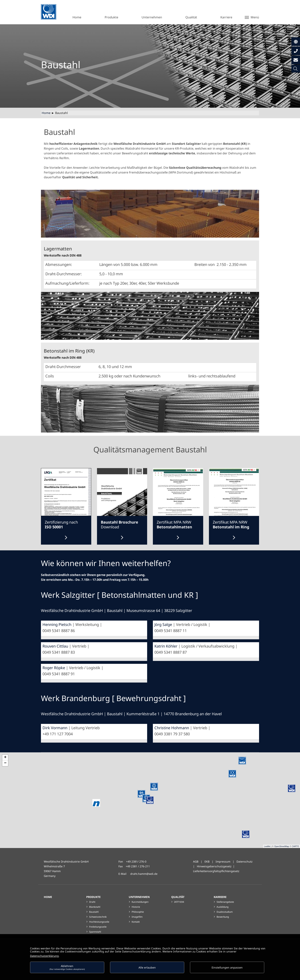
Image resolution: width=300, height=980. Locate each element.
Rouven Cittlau (55, 646)
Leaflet (267, 846)
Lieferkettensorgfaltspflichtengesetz (216, 871)
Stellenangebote (225, 902)
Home (46, 113)
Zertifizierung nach (61, 525)
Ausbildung (223, 907)
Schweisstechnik (98, 917)
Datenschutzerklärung (44, 956)
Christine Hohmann (172, 728)
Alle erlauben (147, 967)
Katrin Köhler (166, 646)
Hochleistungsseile (99, 922)
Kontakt (136, 922)
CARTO (295, 846)
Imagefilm (137, 917)
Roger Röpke (54, 668)
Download (119, 525)
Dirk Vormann (55, 728)
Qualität (178, 897)
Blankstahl (95, 907)
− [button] (5, 763)
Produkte (93, 897)
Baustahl (94, 912)
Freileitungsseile (98, 927)
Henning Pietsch (57, 624)
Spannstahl (95, 932)
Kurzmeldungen (140, 902)
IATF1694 (179, 902)
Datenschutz (245, 861)
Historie (136, 907)
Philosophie (138, 912)
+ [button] (5, 758)
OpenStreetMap (282, 846)
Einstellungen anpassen (227, 967)
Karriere (220, 897)
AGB (196, 861)
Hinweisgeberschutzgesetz (214, 866)
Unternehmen (139, 897)
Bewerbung (223, 917)
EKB (207, 861)
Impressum (223, 861)
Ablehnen (67, 967)
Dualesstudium (225, 912)
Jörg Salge (163, 624)
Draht (92, 902)
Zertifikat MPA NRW (174, 525)
